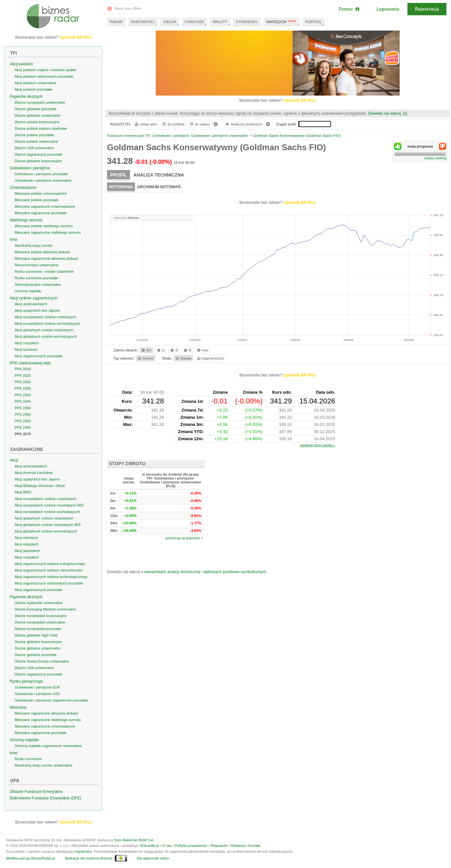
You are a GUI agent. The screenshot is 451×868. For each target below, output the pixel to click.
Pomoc (349, 9)
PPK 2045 (23, 401)
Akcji (14, 460)
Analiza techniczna (159, 175)
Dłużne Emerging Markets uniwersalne (45, 609)
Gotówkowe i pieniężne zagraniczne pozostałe (51, 700)
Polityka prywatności (191, 846)
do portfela (173, 124)
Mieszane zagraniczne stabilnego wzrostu (48, 232)
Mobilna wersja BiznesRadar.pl (31, 858)
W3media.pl (149, 846)
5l (187, 350)
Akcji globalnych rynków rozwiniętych (44, 330)
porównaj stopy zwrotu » (318, 445)
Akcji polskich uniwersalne (35, 83)
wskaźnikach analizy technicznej (172, 572)
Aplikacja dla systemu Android (88, 858)
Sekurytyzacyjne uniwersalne (38, 284)
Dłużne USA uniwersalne (34, 148)
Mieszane (18, 707)
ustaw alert (146, 124)
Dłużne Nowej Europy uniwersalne (42, 661)
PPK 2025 (23, 375)
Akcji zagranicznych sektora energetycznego (50, 564)
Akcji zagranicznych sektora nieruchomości (49, 570)
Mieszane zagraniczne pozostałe (41, 213)
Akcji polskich (21, 64)
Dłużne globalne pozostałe (36, 109)
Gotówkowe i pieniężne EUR (37, 687)
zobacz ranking (435, 158)
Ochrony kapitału (28, 291)
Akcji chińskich (26, 538)
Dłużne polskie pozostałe (34, 135)
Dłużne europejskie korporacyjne (41, 616)
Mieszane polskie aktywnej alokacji (42, 252)
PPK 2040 (23, 395)
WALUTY (220, 22)
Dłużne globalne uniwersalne (38, 115)
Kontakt (254, 846)
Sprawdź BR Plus (300, 100)
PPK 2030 (23, 382)
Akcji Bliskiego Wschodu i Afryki (40, 486)
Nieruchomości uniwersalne (37, 265)
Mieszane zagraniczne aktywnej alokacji (46, 258)
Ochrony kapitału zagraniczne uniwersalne (48, 746)
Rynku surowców (28, 759)
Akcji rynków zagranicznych (34, 298)
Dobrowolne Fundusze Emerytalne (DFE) (45, 798)
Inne (13, 240)
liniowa (183, 358)
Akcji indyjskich (27, 544)
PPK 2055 (23, 414)
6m (146, 350)
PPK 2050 (23, 408)
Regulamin (219, 846)
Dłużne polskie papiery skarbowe (41, 128)
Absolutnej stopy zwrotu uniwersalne (44, 765)
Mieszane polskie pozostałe (37, 200)
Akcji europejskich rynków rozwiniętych (46, 317)
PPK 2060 (23, 421)
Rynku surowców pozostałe (36, 278)
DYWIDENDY (247, 22)
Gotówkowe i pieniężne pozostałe (41, 174)
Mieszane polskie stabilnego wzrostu (44, 226)
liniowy (145, 358)
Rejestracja (427, 9)
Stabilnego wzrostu (26, 220)
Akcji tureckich (26, 349)
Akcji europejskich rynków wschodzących (47, 323)
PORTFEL (314, 22)
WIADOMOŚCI (143, 22)
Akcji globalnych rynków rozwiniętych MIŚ (48, 525)
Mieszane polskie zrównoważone (41, 193)
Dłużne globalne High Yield (36, 635)
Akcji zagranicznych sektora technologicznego (51, 577)
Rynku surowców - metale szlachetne (44, 271)
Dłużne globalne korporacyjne (38, 161)
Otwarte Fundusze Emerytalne (36, 792)
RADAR (116, 22)
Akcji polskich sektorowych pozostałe (44, 76)
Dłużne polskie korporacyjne (37, 122)
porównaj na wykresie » (184, 538)
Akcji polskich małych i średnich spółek (45, 70)
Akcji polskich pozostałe (33, 89)
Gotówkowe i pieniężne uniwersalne (43, 180)
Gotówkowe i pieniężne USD (37, 694)
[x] (405, 113)
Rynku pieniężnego (26, 681)
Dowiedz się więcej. (385, 113)
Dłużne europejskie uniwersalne (40, 102)
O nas (167, 846)
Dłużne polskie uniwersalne (36, 141)
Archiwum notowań (159, 187)
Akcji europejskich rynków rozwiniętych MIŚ (49, 505)
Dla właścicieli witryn (153, 858)
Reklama (238, 846)
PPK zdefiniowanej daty (30, 363)
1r (161, 350)
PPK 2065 (23, 427)
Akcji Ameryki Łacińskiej (34, 473)
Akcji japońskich (27, 551)
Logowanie (388, 9)
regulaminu (83, 851)
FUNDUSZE (194, 22)
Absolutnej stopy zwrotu (33, 245)
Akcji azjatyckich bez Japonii (37, 310)
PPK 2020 (23, 369)
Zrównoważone (23, 188)
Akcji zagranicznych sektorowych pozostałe (49, 583)
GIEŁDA (170, 22)
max (202, 350)
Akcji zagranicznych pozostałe (39, 356)
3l (174, 350)
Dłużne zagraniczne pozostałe (39, 154)
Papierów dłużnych (26, 97)
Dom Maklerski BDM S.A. (134, 840)
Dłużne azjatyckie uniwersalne (39, 603)
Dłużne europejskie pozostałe (38, 629)
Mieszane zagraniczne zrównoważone (45, 206)
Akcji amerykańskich (31, 304)
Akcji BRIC (23, 492)
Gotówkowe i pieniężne (30, 168)
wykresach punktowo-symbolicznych (235, 572)
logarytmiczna (210, 358)
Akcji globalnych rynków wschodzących (46, 336)
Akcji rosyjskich (27, 343)
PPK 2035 (23, 388)
